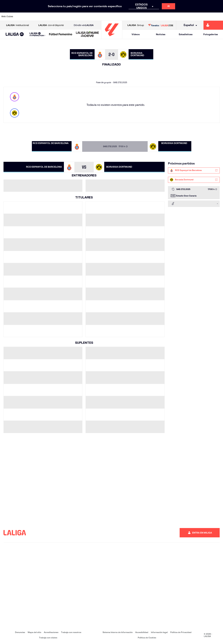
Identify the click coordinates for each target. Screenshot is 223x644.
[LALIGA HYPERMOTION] (37, 34)
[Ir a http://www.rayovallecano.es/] (115, 16)
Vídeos (136, 34)
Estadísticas (186, 34)
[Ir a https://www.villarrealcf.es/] (219, 16)
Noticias (161, 34)
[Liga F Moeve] (61, 34)
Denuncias (20, 632)
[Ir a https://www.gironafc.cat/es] (94, 16)
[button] (15, 34)
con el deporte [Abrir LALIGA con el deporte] (51, 25)
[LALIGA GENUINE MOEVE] (87, 34)
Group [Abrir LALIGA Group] (136, 25)
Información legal (159, 632)
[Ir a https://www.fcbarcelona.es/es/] (73, 16)
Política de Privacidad (181, 632)
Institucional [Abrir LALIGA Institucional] (18, 25)
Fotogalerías (211, 34)
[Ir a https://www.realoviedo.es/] (177, 16)
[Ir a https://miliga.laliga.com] (213, 25)
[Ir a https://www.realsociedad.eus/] (188, 16)
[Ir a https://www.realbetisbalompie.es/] (157, 16)
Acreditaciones (51, 632)
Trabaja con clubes (48, 638)
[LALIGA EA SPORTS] (15, 34)
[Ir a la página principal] (112, 38)
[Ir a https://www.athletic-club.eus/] (21, 16)
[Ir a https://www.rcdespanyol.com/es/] (136, 16)
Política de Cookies (147, 638)
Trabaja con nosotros (71, 632)
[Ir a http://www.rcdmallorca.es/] (146, 16)
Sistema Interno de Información (118, 632)
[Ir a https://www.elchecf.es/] (63, 16)
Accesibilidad (142, 632)
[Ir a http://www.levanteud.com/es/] (104, 16)
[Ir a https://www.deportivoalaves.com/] (52, 16)
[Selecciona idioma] (189, 25)
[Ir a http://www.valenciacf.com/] (209, 16)
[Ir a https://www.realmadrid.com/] (167, 16)
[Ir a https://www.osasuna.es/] (42, 16)
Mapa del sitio (34, 632)
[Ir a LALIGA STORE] (161, 25)
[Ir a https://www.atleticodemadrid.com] (31, 16)
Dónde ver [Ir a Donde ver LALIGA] (84, 25)
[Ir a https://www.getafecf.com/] (84, 16)
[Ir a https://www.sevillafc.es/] (198, 16)
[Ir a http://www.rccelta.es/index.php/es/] (125, 16)
